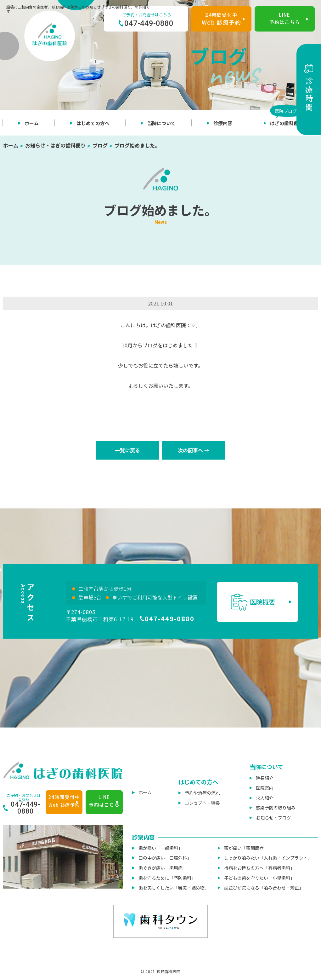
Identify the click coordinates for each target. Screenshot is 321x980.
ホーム (11, 145)
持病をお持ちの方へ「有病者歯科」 (259, 868)
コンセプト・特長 (202, 803)
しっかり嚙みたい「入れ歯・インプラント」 (268, 858)
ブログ (100, 145)
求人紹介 (265, 798)
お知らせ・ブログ (273, 818)
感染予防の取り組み (276, 808)
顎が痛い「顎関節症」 (246, 848)
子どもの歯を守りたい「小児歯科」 (259, 878)
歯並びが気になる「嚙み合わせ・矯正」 (264, 888)
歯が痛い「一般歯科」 (160, 848)
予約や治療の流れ (202, 793)
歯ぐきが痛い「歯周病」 (163, 868)
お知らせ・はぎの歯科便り (55, 145)
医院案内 (265, 788)
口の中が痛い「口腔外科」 (165, 858)
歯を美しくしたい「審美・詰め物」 (174, 888)
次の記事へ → (194, 450)
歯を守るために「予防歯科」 (167, 878)
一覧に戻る (127, 450)
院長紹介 (265, 778)
